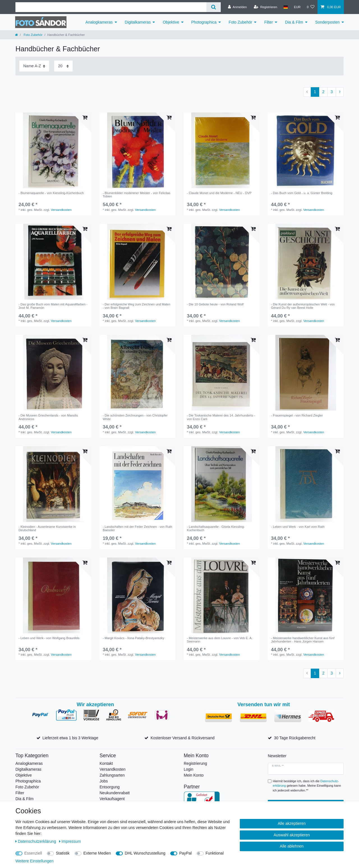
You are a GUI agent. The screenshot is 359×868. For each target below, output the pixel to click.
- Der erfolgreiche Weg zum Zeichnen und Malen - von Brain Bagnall (136, 306)
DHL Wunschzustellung (145, 853)
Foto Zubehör (240, 22)
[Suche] (214, 7)
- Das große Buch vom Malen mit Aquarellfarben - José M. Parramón (53, 306)
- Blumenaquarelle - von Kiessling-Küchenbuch (51, 193)
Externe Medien (97, 853)
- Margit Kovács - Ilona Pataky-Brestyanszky (133, 638)
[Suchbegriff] (111, 7)
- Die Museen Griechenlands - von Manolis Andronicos (48, 417)
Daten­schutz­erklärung (36, 841)
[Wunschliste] (311, 7)
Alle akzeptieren (292, 823)
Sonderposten (327, 22)
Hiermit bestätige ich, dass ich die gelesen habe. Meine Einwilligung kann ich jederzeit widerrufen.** (307, 786)
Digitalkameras (138, 22)
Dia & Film (294, 22)
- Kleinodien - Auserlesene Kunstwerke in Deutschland (47, 528)
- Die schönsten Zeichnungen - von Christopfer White (135, 417)
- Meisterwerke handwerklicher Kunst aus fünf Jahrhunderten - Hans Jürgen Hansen (303, 640)
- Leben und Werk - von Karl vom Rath (298, 527)
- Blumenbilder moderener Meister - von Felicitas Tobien (136, 195)
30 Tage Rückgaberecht (295, 738)
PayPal (185, 853)
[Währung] (297, 7)
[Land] (285, 7)
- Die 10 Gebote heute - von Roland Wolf (215, 304)
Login (188, 769)
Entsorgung (110, 787)
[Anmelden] (237, 7)
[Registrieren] (265, 7)
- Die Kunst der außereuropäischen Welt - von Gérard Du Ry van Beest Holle (303, 306)
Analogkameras (99, 22)
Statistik (63, 853)
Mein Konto (194, 775)
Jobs (104, 781)
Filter (269, 22)
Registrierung (195, 763)
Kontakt (106, 763)
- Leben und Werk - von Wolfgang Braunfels (49, 638)
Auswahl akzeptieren (292, 835)
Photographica (204, 22)
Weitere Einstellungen (34, 861)
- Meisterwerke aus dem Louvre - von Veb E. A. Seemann (220, 640)
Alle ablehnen (292, 846)
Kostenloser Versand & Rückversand (183, 738)
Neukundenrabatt (115, 793)
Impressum (70, 841)
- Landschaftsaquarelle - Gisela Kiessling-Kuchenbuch (216, 528)
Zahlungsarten (112, 775)
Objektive (171, 22)
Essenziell (33, 853)
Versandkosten (61, 210)
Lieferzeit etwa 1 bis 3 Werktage (70, 738)
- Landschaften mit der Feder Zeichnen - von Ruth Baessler (137, 528)
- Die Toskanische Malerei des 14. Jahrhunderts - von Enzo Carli (221, 417)
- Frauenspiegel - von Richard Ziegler (297, 415)
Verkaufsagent (112, 799)
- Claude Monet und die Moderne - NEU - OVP (219, 193)
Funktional (215, 853)
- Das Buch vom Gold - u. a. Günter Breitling (302, 193)
